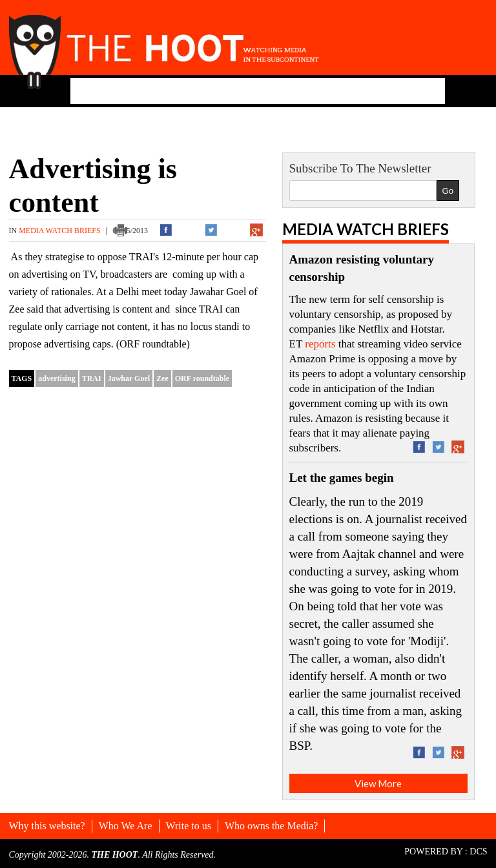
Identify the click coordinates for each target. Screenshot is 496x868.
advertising (57, 378)
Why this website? (47, 826)
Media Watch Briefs (60, 231)
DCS (478, 852)
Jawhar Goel (129, 378)
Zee (162, 378)
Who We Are (126, 826)
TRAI (92, 378)
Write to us (189, 826)
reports (320, 344)
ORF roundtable (202, 378)
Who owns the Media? (271, 826)
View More (378, 783)
